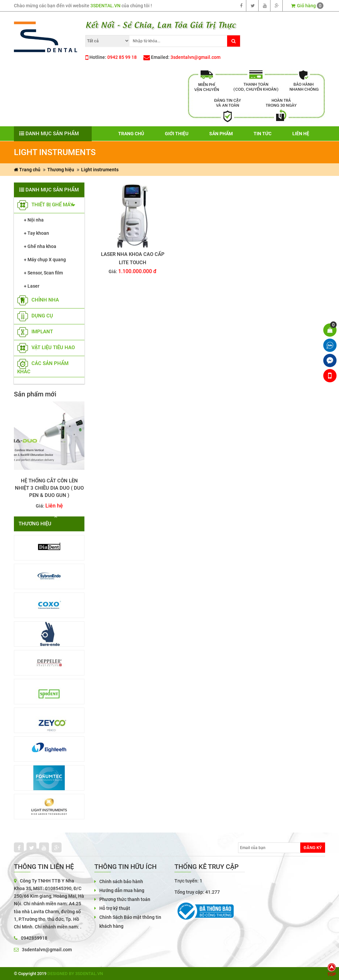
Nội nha (36, 220)
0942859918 (34, 938)
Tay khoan (38, 233)
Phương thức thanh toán (125, 899)
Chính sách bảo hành (121, 881)
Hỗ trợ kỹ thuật (115, 908)
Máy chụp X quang (47, 260)
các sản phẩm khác (43, 367)
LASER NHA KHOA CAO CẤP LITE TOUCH (133, 258)
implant (35, 332)
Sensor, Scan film (45, 273)
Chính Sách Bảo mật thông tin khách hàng (130, 922)
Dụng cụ (35, 316)
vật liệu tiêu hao (46, 347)
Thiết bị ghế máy (45, 205)
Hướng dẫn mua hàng (122, 890)
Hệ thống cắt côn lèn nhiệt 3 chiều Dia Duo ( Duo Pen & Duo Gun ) (49, 488)
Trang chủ (27, 170)
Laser (33, 286)
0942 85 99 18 (122, 57)
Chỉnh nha (38, 300)
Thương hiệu (61, 170)
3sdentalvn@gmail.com (195, 57)
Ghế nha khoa (42, 246)
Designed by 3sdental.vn (75, 974)
